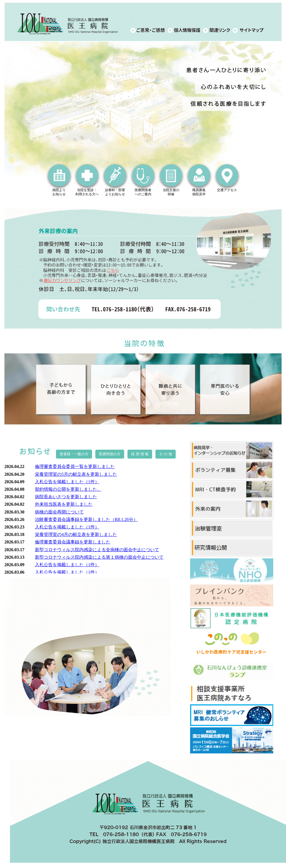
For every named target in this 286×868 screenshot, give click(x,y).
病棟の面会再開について (59, 512)
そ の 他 (165, 454)
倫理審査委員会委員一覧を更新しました (75, 466)
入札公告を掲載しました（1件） (67, 482)
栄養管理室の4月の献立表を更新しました (76, 534)
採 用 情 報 (140, 454)
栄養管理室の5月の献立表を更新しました (76, 474)
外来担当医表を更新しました (64, 504)
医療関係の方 (110, 454)
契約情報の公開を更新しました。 (68, 489)
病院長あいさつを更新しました (66, 497)
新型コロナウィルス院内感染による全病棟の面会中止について (97, 550)
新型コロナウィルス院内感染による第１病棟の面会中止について (99, 557)
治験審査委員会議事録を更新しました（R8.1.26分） (86, 519)
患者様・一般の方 (74, 454)
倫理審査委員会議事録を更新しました (73, 542)
